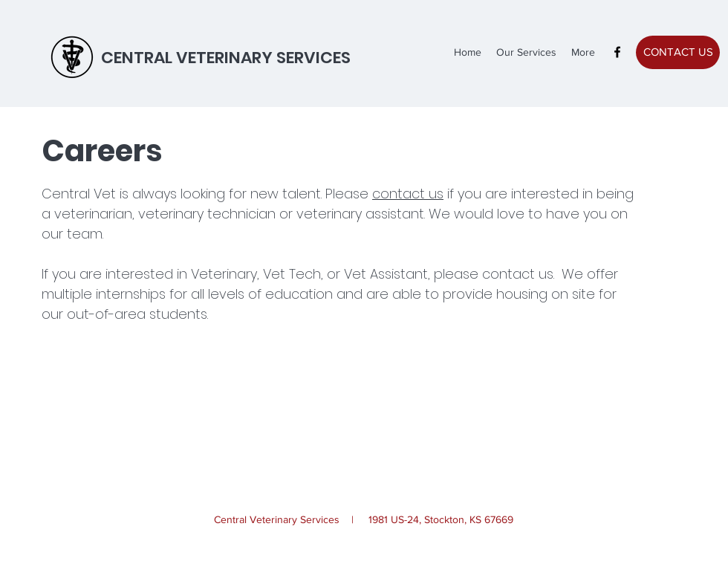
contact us (408, 194)
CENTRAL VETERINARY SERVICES (226, 58)
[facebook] (617, 52)
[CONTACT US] (678, 52)
